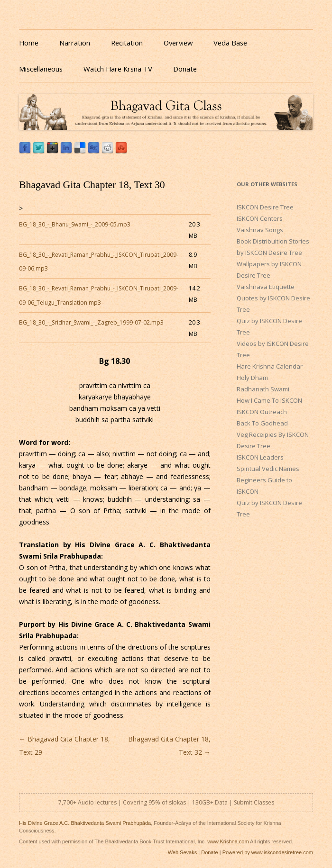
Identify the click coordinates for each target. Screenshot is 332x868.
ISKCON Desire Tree (265, 207)
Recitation (127, 43)
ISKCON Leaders (260, 457)
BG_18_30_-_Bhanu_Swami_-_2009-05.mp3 (75, 224)
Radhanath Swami (263, 389)
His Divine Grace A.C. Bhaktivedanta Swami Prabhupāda (85, 823)
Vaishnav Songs (260, 230)
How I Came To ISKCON (269, 400)
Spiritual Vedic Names (268, 469)
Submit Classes (254, 802)
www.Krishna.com (228, 841)
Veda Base (230, 43)
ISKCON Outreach (262, 412)
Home (29, 43)
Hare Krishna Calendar (270, 366)
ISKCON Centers (260, 218)
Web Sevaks (183, 852)
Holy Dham (252, 378)
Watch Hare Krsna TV (118, 69)
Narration (75, 43)
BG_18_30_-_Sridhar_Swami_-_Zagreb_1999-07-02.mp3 (91, 322)
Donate (185, 69)
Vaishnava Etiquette (266, 287)
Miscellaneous (41, 69)
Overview (178, 43)
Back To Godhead (262, 423)
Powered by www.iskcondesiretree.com (268, 852)
